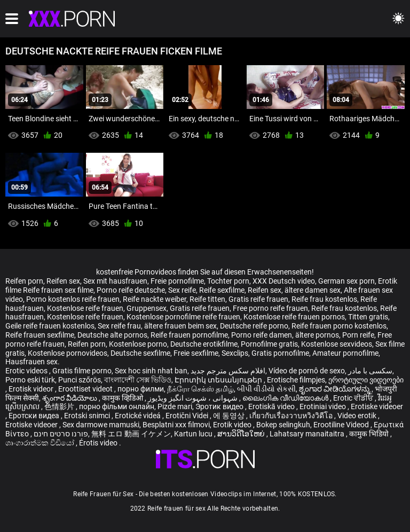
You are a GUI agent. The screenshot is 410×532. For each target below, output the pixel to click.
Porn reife (358, 335)
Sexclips (235, 353)
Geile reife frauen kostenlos (50, 326)
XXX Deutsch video (284, 281)
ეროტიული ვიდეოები (366, 380)
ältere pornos (317, 335)
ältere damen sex (313, 290)
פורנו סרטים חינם (61, 434)
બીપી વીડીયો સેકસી (266, 389)
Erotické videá (139, 416)
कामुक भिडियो (370, 434)
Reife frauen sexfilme (40, 335)
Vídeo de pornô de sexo (307, 371)
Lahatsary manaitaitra (308, 434)
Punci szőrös (80, 380)
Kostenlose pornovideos (68, 353)
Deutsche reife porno (254, 326)
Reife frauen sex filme (58, 290)
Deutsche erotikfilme (204, 344)
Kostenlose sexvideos (337, 344)
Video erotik (358, 416)
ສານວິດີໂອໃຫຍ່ (242, 434)
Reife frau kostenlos (324, 299)
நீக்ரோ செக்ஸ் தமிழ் (200, 389)
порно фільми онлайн (117, 406)
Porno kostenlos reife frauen (73, 299)
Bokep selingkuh (283, 425)
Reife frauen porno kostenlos (339, 326)
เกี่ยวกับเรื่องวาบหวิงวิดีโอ (292, 416)
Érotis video (99, 443)
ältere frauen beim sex (180, 326)
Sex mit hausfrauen (115, 281)
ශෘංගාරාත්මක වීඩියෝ (41, 443)
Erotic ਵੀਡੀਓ (354, 398)
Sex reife (182, 290)
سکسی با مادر (370, 371)
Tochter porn (228, 281)
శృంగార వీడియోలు (70, 398)
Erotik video (233, 425)
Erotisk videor (32, 389)
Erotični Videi (188, 416)
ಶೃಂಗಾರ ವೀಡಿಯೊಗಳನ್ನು (335, 389)
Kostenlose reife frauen (85, 308)
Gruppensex (147, 308)
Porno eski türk (30, 380)
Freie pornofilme (177, 281)
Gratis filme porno (82, 371)
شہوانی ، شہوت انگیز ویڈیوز (194, 398)
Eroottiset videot (86, 389)
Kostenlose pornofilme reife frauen (183, 317)
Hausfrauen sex (31, 362)
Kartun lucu (194, 434)
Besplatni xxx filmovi (176, 425)
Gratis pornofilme (280, 353)
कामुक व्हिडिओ (123, 398)
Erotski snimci (88, 416)
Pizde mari (175, 406)
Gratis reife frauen (258, 299)
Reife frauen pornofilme (189, 335)
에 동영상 (230, 416)
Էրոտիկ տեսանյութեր (219, 380)
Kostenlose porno (138, 344)
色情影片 (60, 406)
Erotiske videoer (377, 406)
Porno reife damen (262, 335)
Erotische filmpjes (296, 380)
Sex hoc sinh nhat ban (151, 371)
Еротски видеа (35, 416)
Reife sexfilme (222, 290)
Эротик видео (220, 406)
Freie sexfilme (196, 353)
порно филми (141, 389)
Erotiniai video (324, 406)
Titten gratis (368, 317)
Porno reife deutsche (131, 290)
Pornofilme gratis (269, 344)
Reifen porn (24, 281)
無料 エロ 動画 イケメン (131, 434)
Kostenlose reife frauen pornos (294, 317)
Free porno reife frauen (270, 308)
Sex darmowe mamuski (101, 425)
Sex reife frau (119, 326)
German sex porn (346, 281)
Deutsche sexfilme (140, 353)
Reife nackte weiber (155, 299)
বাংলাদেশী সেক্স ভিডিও (138, 380)
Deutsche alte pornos (112, 335)
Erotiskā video (272, 406)
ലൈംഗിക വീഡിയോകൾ (286, 398)
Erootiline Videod (342, 425)
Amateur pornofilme (345, 353)
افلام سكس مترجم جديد (228, 371)
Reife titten (207, 299)
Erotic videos (27, 371)
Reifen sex (63, 281)
